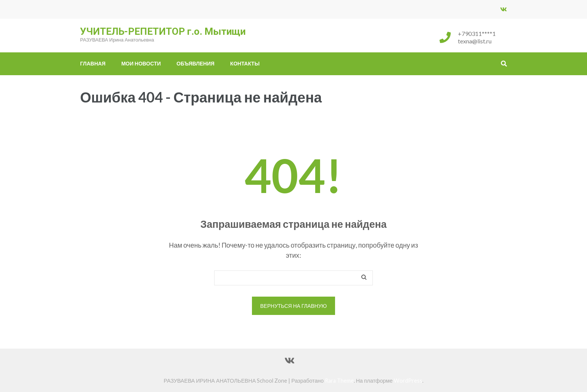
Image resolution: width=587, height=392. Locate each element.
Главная (93, 63)
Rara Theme (339, 381)
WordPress (408, 381)
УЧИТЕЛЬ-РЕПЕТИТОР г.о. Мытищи (163, 31)
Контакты (245, 63)
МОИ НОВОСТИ (141, 63)
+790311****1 (477, 33)
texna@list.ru (475, 41)
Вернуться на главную (293, 306)
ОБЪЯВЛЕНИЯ (196, 63)
